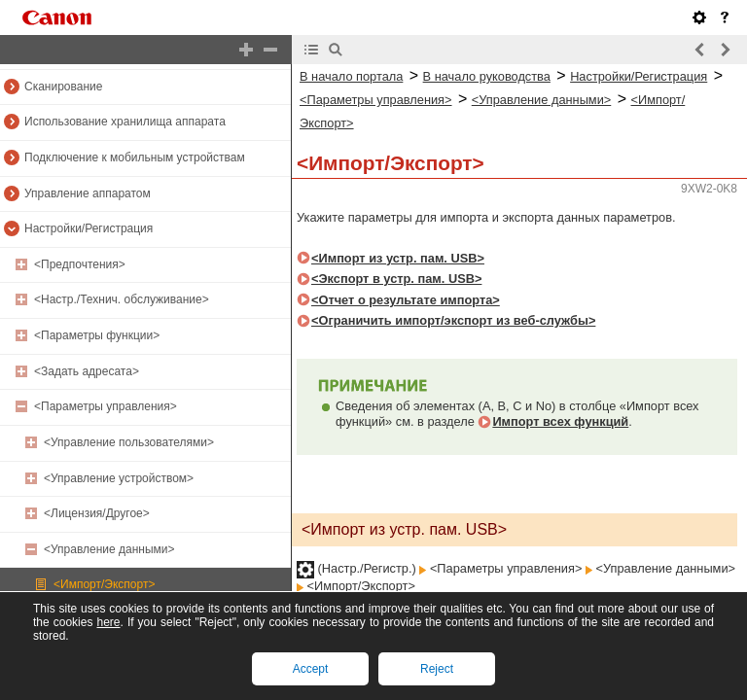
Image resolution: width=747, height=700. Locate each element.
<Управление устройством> (119, 478)
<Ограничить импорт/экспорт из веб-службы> (453, 320)
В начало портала (351, 76)
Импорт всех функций (560, 421)
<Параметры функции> (97, 335)
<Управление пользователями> (129, 442)
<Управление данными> (109, 549)
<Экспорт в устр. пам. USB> (396, 279)
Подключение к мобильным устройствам (135, 157)
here (108, 622)
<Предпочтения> (80, 264)
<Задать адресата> (87, 371)
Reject (437, 669)
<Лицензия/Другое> (97, 513)
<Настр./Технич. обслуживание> (122, 299)
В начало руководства (487, 76)
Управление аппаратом (88, 193)
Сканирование (63, 87)
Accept (311, 669)
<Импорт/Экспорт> (104, 584)
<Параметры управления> (106, 406)
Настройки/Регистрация (89, 228)
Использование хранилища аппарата (125, 122)
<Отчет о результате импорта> (406, 300)
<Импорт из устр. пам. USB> (398, 258)
